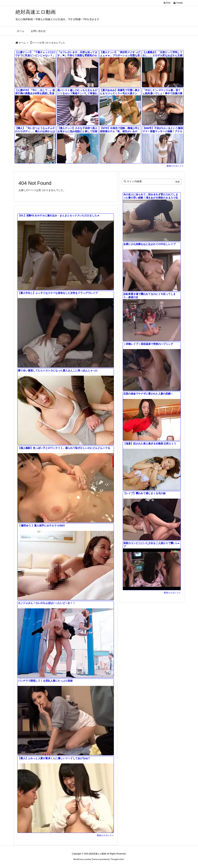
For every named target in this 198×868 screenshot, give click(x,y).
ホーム (22, 43)
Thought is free (117, 859)
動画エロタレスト (175, 166)
